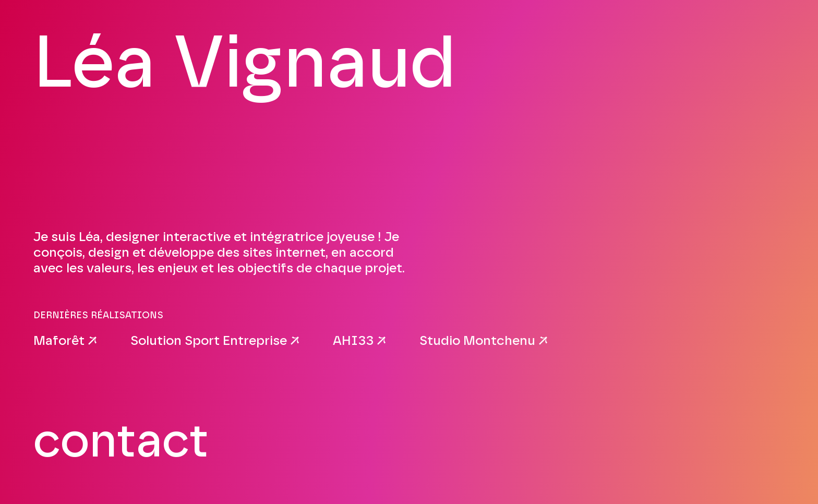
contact (121, 442)
